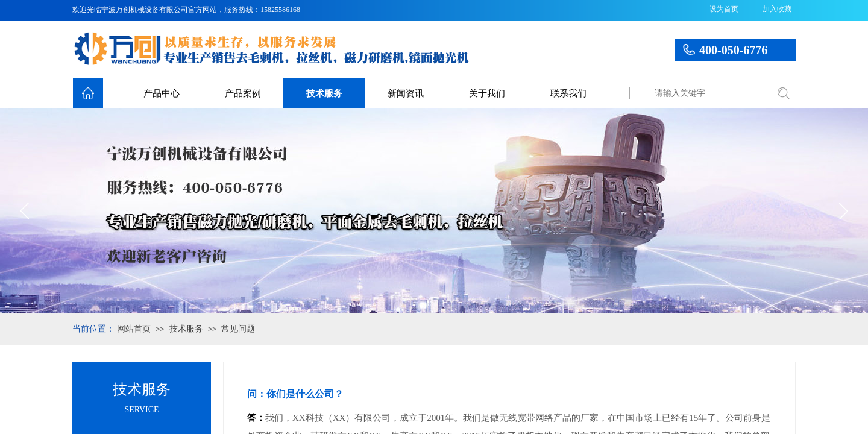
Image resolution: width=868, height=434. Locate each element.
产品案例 (243, 93)
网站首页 (134, 329)
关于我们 (487, 93)
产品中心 (162, 93)
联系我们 (568, 93)
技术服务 (324, 93)
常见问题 (238, 329)
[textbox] (708, 93)
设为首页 (724, 9)
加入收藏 (777, 9)
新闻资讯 (406, 93)
